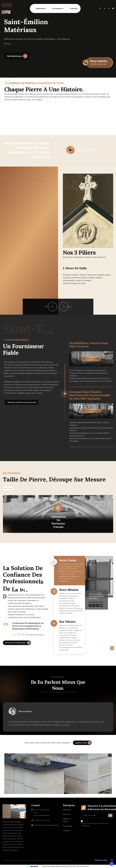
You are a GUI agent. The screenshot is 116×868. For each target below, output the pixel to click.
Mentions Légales (101, 860)
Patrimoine (67, 826)
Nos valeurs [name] (67, 623)
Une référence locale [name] (91, 411)
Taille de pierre (67, 820)
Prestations (57, 8)
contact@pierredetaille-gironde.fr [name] (96, 597)
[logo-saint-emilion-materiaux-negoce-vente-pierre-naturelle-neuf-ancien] (7, 8)
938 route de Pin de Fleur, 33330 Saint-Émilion (42, 813)
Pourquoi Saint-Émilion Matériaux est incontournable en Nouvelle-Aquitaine (90, 395)
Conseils (74, 8)
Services (67, 814)
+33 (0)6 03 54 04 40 (42, 820)
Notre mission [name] (69, 591)
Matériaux (41, 8)
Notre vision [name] (68, 561)
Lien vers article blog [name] (91, 359)
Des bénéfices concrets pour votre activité (89, 345)
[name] (100, 9)
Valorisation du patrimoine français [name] (58, 522)
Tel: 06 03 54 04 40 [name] (95, 594)
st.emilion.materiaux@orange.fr (46, 825)
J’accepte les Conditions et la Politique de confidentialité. (94, 825)
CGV (112, 860)
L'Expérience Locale (64, 860)
